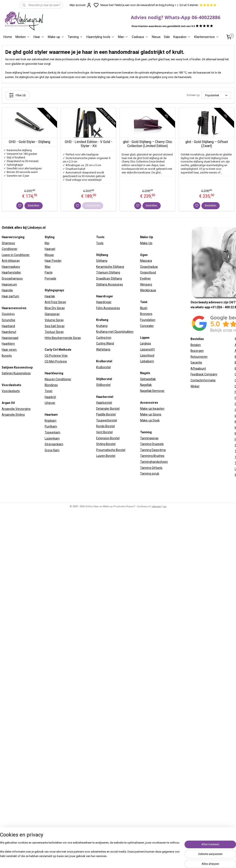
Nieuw (156, 37)
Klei (47, 243)
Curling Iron (104, 338)
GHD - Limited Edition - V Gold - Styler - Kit (88, 144)
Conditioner (10, 249)
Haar (39, 37)
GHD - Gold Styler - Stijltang (29, 142)
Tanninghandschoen (154, 462)
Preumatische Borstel (111, 450)
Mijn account (81, 5)
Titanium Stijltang (108, 272)
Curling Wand (105, 343)
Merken (23, 37)
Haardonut (9, 332)
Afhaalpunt (198, 369)
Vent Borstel (104, 432)
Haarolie (7, 290)
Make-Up (146, 243)
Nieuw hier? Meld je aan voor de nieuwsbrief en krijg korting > (138, 5)
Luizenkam (52, 438)
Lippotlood (147, 355)
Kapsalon (182, 37)
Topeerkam (52, 432)
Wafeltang (103, 349)
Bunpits (7, 356)
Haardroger (104, 302)
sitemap (157, 506)
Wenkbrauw (148, 290)
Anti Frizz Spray (55, 302)
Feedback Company (204, 374)
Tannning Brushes (152, 456)
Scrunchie (8, 320)
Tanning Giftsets (151, 468)
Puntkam (51, 426)
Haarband (8, 326)
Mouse (49, 255)
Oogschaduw (149, 267)
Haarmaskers (11, 267)
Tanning (75, 37)
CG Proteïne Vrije (56, 356)
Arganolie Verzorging (16, 409)
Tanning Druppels (152, 444)
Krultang (102, 326)
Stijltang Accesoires (110, 284)
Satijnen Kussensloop (16, 373)
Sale (167, 37)
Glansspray (52, 314)
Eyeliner (145, 278)
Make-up (56, 37)
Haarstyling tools (101, 37)
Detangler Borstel (108, 409)
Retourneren (199, 357)
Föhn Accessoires (108, 308)
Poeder (56, 261)
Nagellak (146, 385)
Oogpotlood (148, 272)
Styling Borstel (106, 444)
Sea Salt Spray (55, 326)
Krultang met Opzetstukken (115, 332)
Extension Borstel (108, 438)
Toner (49, 391)
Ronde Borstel (105, 426)
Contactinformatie (203, 380)
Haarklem (8, 344)
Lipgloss (146, 343)
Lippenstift (147, 349)
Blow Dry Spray (55, 308)
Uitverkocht (93, 205)
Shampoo (8, 243)
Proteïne (61, 361)
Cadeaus (140, 37)
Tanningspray (149, 438)
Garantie (196, 363)
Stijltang (102, 261)
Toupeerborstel (107, 420)
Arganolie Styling (13, 415)
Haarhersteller (11, 272)
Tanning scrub (150, 474)
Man (123, 37)
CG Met (50, 361)
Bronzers (146, 314)
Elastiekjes (8, 314)
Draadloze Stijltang (109, 278)
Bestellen (34, 205)
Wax (48, 267)
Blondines (51, 385)
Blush (144, 308)
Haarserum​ (9, 284)
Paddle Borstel (106, 414)
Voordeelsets (11, 391)
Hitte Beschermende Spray (63, 338)
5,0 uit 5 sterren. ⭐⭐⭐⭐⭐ (198, 5)
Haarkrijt (50, 397)
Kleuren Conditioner (58, 379)
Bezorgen (197, 351)
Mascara (146, 261)
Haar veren (9, 350)
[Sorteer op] (216, 95)
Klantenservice (207, 37)
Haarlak (50, 296)
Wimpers (146, 284)
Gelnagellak (148, 379)
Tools (100, 243)
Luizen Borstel (106, 456)
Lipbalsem (147, 361)
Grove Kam (52, 450)
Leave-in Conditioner (16, 255)
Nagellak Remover (152, 391)
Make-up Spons (151, 414)
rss (165, 506)
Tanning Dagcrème (153, 450)
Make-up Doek (150, 420)
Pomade (50, 278)
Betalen (196, 345)
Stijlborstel (103, 385)
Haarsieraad (10, 338)
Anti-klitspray (11, 261)
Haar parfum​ (10, 296)
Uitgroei (50, 403)
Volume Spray (54, 320)
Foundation (148, 320)
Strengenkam (54, 444)
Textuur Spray (54, 332)
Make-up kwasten (152, 409)
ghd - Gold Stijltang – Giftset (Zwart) (207, 144)
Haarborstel (104, 403)
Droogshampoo (12, 278)
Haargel (50, 249)
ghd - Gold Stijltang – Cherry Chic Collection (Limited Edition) (147, 144)
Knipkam (51, 421)
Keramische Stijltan (109, 267)
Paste (49, 272)
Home (8, 37)
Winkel (195, 386)
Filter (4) (17, 95)
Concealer (147, 326)
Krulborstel (103, 367)
